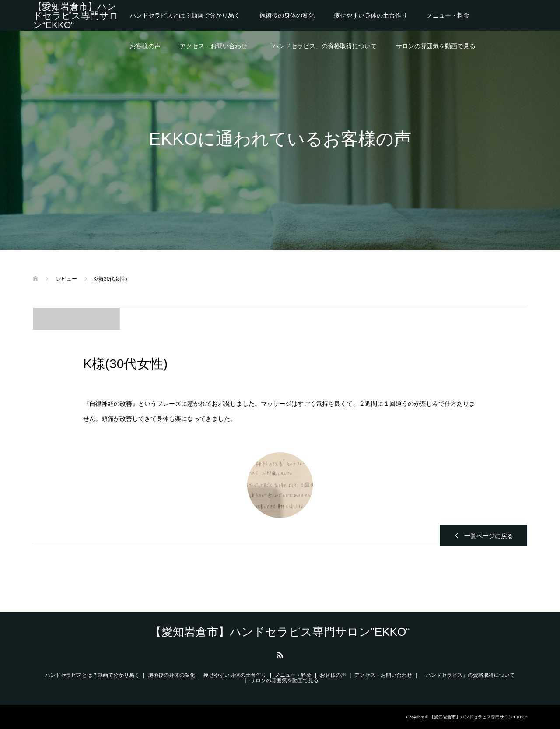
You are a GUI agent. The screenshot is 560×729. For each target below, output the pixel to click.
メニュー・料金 (448, 15)
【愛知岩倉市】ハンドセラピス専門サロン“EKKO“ (76, 16)
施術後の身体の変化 (287, 15)
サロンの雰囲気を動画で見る (436, 46)
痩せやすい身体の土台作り (371, 15)
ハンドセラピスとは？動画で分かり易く (185, 15)
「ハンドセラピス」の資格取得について (322, 46)
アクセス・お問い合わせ (213, 46)
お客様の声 (145, 46)
